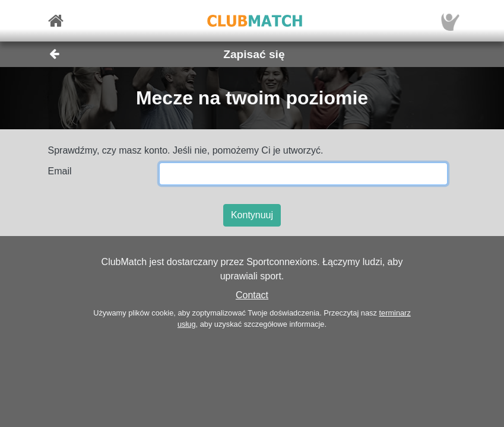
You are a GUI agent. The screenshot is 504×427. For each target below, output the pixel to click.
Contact (252, 295)
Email (60, 171)
